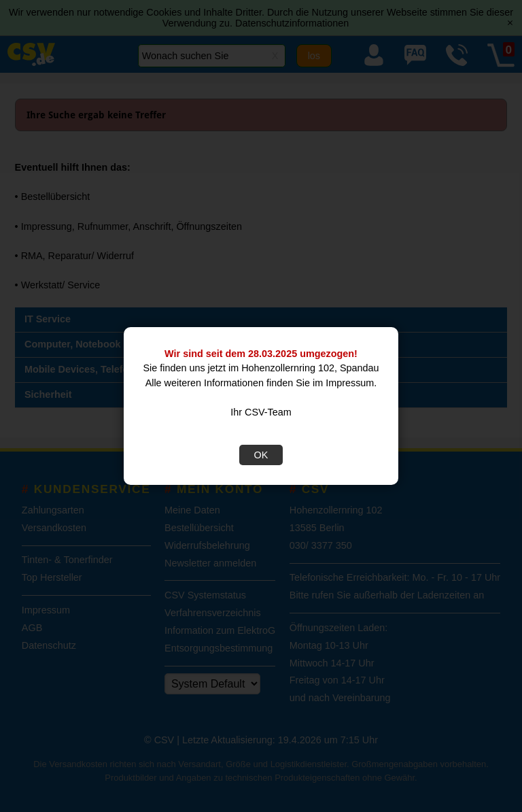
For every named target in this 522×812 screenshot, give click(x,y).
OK (261, 455)
